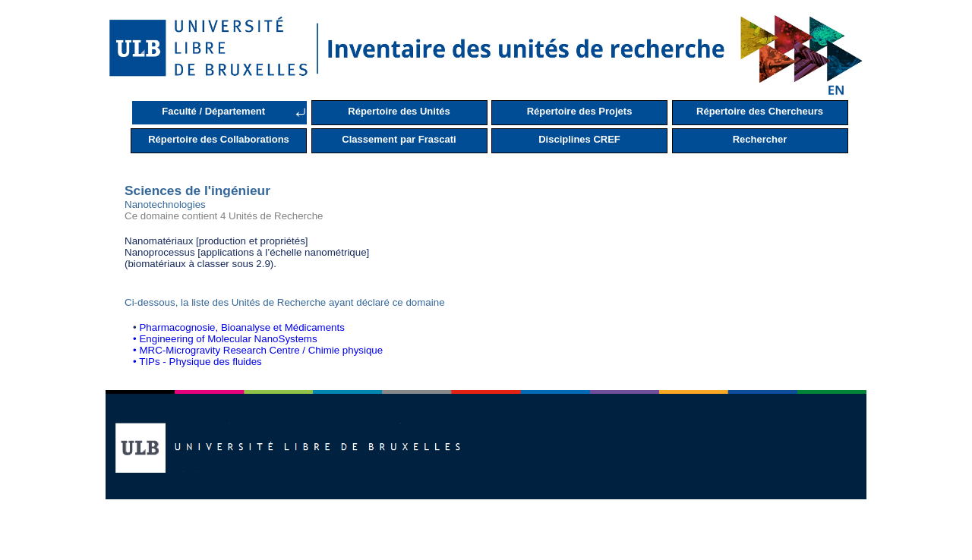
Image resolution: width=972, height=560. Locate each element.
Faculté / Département (213, 111)
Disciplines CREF (579, 139)
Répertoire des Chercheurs (760, 111)
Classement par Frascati (399, 139)
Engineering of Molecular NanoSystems (228, 339)
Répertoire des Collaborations (219, 139)
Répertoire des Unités (399, 111)
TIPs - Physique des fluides (200, 362)
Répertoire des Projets (580, 111)
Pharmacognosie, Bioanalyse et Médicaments (241, 327)
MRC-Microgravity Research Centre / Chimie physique (261, 350)
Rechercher (760, 139)
